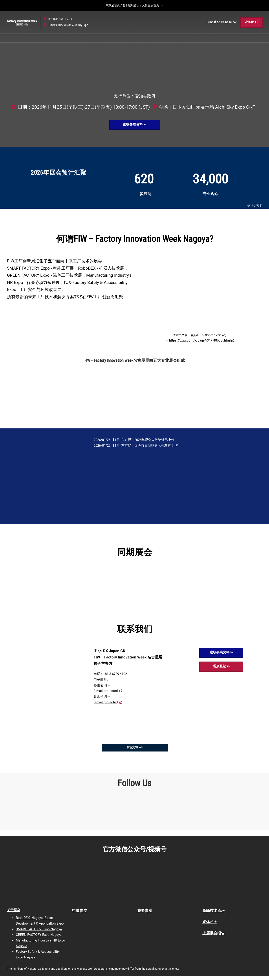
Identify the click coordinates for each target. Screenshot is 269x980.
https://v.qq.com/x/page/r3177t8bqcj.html (200, 344)
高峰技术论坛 (214, 914)
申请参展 (80, 914)
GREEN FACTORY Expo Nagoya (39, 939)
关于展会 (14, 914)
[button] (252, 26)
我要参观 (145, 914)
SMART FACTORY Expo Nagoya (39, 933)
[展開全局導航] (134, 5)
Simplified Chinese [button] (222, 26)
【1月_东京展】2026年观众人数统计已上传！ (145, 444)
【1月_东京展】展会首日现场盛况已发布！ (143, 450)
